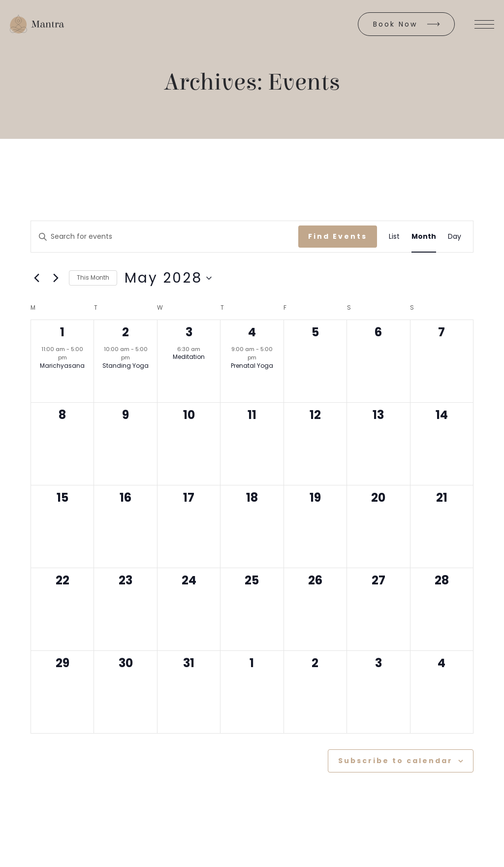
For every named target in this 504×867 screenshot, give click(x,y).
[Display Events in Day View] (455, 237)
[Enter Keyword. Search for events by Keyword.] (165, 237)
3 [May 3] (189, 332)
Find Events (338, 236)
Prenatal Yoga (252, 366)
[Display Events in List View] (394, 237)
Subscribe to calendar (395, 761)
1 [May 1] (62, 332)
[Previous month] (36, 278)
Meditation (189, 357)
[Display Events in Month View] (424, 237)
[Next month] (56, 278)
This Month (93, 277)
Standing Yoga (126, 366)
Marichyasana (62, 366)
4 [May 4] (252, 332)
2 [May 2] (126, 332)
